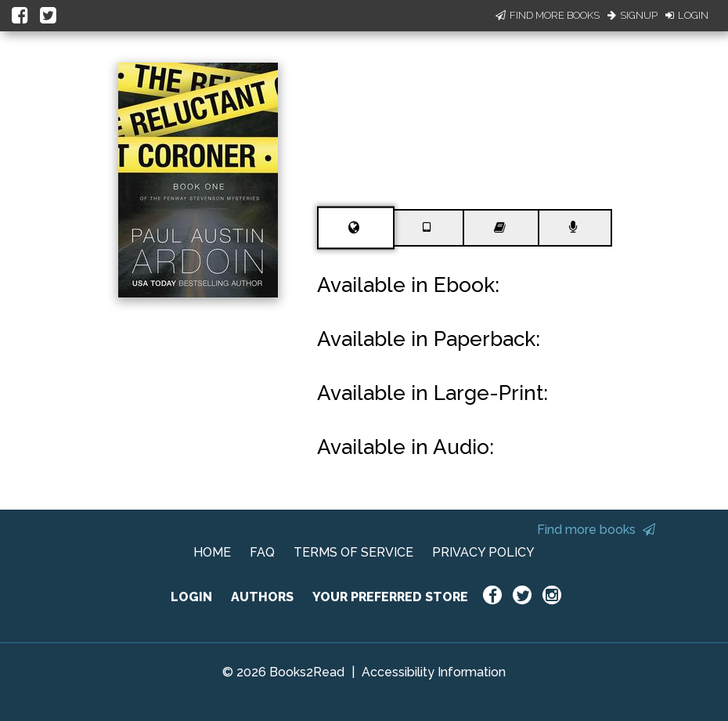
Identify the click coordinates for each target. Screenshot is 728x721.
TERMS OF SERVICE (353, 552)
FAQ (262, 552)
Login (687, 15)
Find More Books (548, 15)
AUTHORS (262, 597)
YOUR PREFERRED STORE (390, 597)
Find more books (596, 530)
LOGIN (191, 597)
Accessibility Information (434, 672)
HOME (212, 552)
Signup (632, 15)
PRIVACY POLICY (483, 552)
